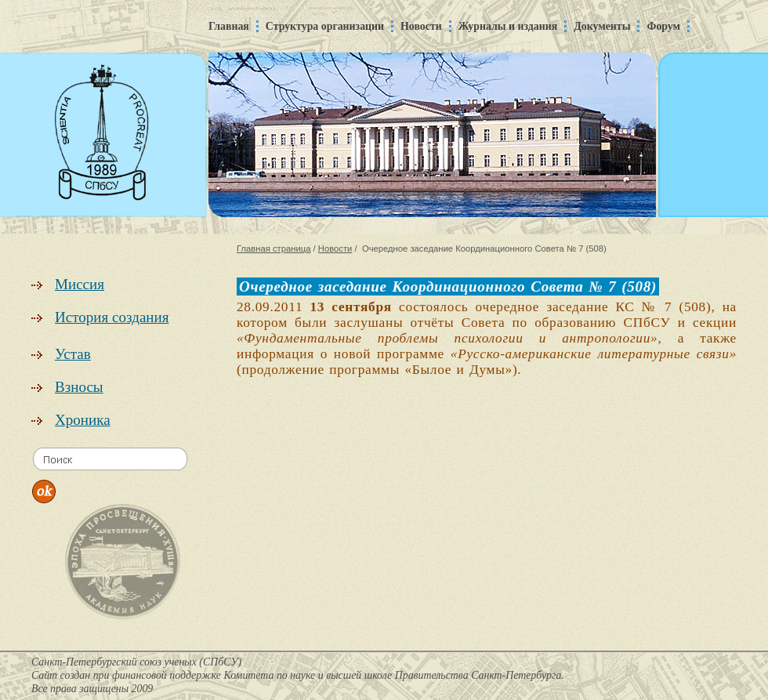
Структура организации (325, 26)
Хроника (83, 420)
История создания (112, 317)
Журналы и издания (508, 26)
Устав (73, 354)
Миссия (80, 284)
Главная (229, 26)
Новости (421, 26)
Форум (663, 26)
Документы (602, 26)
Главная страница (274, 248)
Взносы (79, 387)
